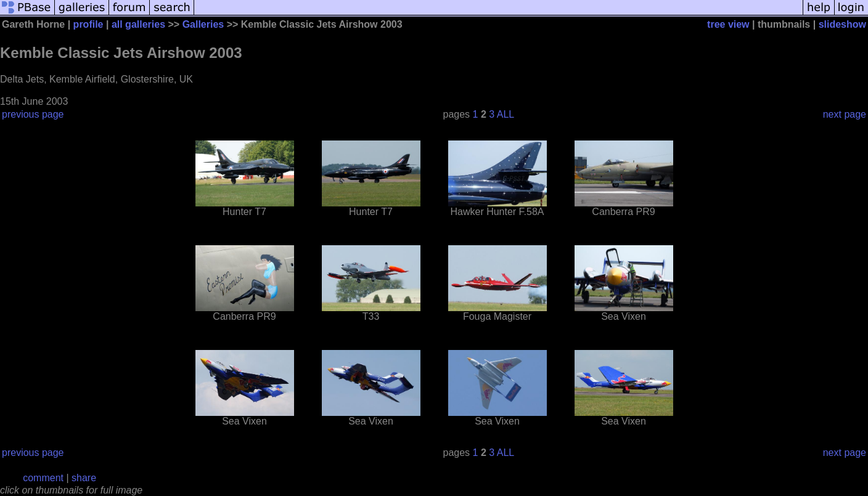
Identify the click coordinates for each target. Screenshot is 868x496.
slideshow (842, 24)
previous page (33, 114)
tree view (728, 24)
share (84, 478)
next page (845, 114)
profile (88, 24)
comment (43, 478)
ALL (506, 114)
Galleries (203, 24)
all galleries (138, 24)
